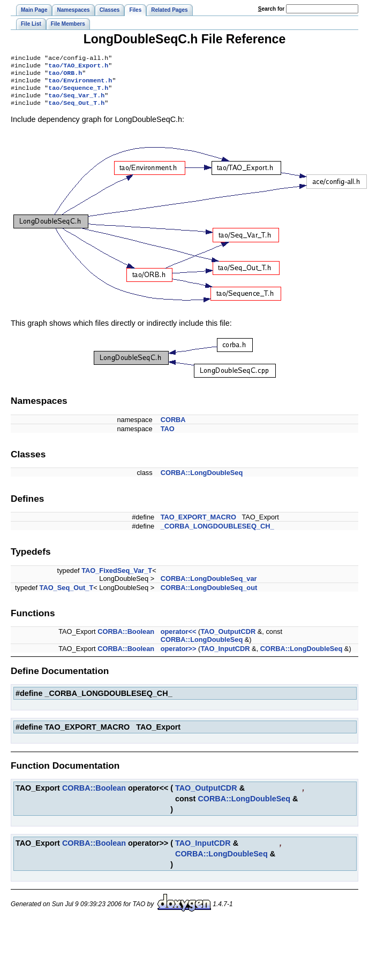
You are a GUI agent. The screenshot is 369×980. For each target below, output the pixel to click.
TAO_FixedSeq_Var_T (117, 578)
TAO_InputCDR (225, 656)
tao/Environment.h (80, 85)
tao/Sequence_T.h (78, 93)
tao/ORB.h (65, 76)
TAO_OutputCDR (228, 639)
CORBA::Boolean (126, 639)
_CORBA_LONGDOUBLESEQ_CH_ (217, 534)
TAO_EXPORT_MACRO (198, 525)
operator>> (179, 656)
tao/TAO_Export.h (78, 67)
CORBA (173, 427)
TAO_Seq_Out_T (67, 595)
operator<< (179, 639)
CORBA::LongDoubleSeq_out (209, 595)
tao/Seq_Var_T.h (76, 102)
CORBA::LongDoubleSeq (202, 480)
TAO (168, 436)
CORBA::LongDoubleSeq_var (209, 586)
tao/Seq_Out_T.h (76, 110)
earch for (271, 9)
